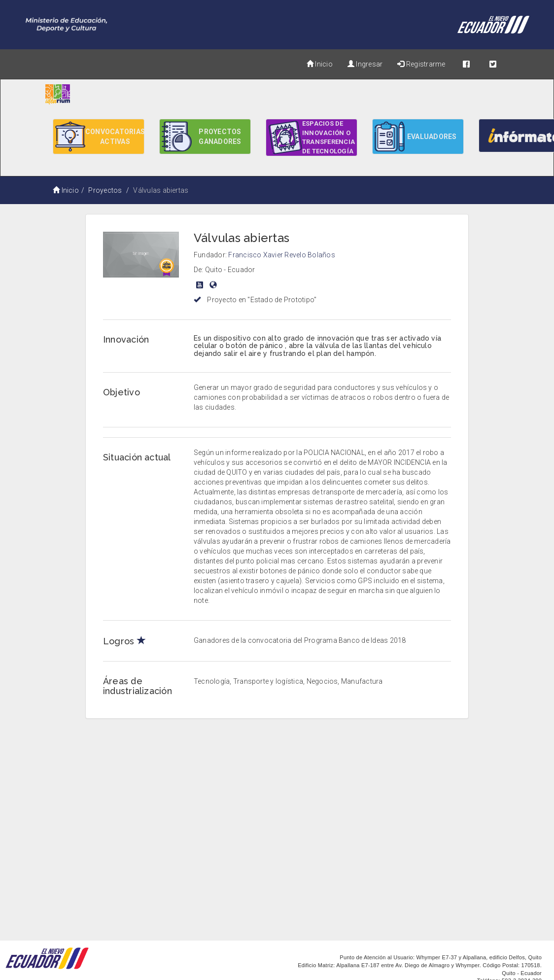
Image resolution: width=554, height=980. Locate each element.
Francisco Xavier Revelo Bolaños (281, 255)
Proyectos (105, 190)
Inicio (320, 64)
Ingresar (365, 64)
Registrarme (421, 64)
